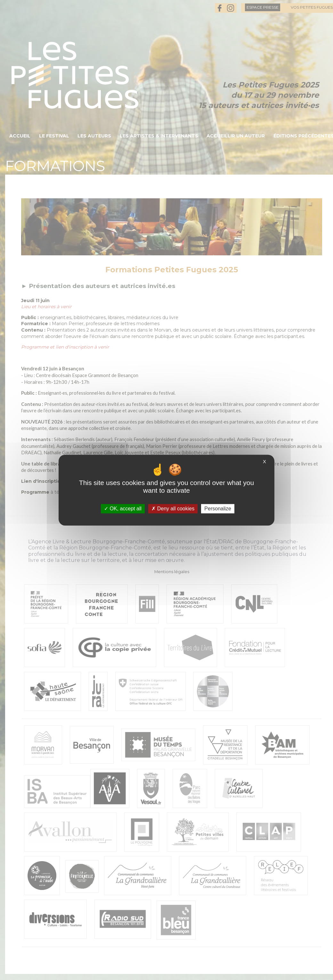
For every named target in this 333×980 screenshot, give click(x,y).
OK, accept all (123, 509)
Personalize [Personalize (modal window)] (218, 509)
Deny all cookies (173, 509)
